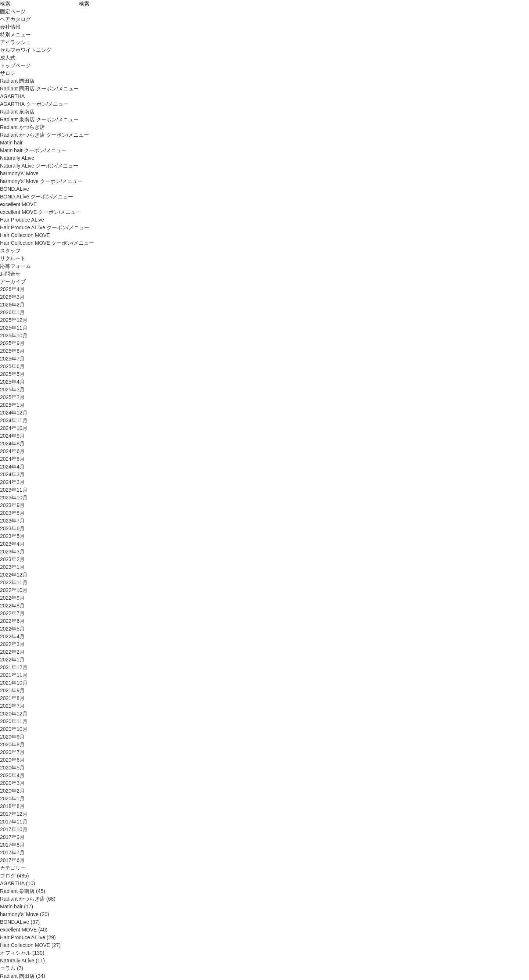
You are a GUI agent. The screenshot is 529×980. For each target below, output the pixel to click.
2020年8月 (12, 744)
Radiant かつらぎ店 (22, 127)
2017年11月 (14, 822)
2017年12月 (14, 814)
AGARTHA (12, 96)
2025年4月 (12, 382)
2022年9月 (12, 598)
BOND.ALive (15, 189)
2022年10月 (14, 590)
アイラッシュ (15, 42)
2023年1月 (12, 567)
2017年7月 (12, 852)
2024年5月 (12, 459)
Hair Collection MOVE (25, 235)
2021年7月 (12, 706)
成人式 (8, 58)
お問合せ (10, 274)
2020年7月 (12, 752)
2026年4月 (12, 289)
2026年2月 (12, 305)
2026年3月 (12, 297)
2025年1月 (12, 405)
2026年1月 (12, 312)
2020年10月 (14, 729)
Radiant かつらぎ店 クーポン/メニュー (44, 135)
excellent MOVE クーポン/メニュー (40, 212)
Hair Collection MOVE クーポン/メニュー (47, 243)
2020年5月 (12, 768)
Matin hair (11, 143)
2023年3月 (12, 552)
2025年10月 (14, 335)
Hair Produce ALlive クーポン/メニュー (45, 227)
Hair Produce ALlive (23, 937)
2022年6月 (12, 621)
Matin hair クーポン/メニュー (33, 150)
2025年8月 (12, 351)
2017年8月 (12, 845)
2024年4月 (12, 467)
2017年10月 (14, 829)
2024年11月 (14, 420)
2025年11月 (14, 328)
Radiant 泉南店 (17, 112)
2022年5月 (12, 629)
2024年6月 (12, 451)
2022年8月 (12, 606)
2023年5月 (12, 536)
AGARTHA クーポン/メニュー (34, 104)
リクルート (13, 258)
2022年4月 (12, 636)
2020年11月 (14, 721)
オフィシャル (15, 953)
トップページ (15, 65)
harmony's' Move (19, 914)
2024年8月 (12, 444)
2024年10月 (14, 428)
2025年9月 (12, 343)
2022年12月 (14, 575)
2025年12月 (14, 320)
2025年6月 (12, 366)
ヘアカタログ (15, 19)
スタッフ (10, 251)
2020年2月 (12, 791)
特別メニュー (15, 35)
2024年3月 (12, 474)
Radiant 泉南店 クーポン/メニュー (39, 119)
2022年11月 (14, 582)
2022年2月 (12, 652)
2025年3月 (12, 390)
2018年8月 (12, 806)
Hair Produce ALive (22, 220)
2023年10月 (14, 498)
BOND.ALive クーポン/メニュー (37, 197)
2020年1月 (12, 798)
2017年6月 (12, 860)
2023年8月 (12, 513)
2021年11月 (14, 675)
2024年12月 (14, 413)
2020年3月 (12, 783)
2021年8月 (12, 698)
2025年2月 (12, 397)
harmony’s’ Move (19, 173)
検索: (6, 4)
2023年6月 (12, 528)
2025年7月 (12, 359)
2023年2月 (12, 559)
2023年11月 (14, 490)
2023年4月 (12, 544)
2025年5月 (12, 374)
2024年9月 (12, 436)
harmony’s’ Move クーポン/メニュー (41, 181)
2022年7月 (12, 613)
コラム (8, 968)
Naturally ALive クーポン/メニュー (39, 166)
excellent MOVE (18, 204)
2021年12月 (14, 667)
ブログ (8, 876)
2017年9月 (12, 837)
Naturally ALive (17, 158)
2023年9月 (12, 505)
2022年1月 (12, 660)
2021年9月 (12, 690)
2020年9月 (12, 737)
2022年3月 (12, 644)
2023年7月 (12, 521)
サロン (8, 73)
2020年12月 (14, 714)
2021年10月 (14, 683)
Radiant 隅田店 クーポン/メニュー (39, 89)
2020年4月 (12, 775)
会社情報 (10, 27)
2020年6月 (12, 760)
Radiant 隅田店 (17, 81)
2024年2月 (12, 482)
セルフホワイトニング (26, 50)
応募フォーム (15, 266)
